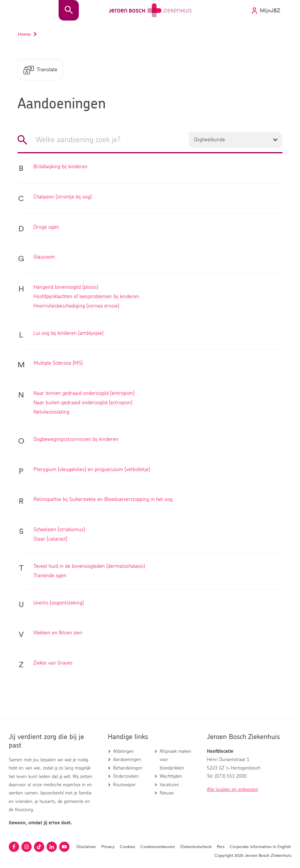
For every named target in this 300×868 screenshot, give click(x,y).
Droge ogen (46, 228)
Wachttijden (171, 777)
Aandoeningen (127, 760)
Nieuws (167, 793)
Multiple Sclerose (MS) (58, 364)
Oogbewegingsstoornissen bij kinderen (76, 440)
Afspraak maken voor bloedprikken (175, 760)
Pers (221, 847)
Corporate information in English (260, 847)
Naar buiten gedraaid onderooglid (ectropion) (83, 403)
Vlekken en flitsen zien (58, 633)
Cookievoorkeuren (158, 847)
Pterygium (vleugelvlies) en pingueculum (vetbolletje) (92, 470)
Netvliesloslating (51, 413)
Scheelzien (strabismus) (59, 530)
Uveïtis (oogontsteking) (59, 604)
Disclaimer (86, 847)
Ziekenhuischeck (196, 847)
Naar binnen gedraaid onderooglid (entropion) (84, 394)
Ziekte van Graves (53, 664)
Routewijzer (125, 785)
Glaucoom (44, 258)
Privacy (108, 847)
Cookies (127, 847)
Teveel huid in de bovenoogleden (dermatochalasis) (89, 567)
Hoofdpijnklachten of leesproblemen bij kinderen (86, 297)
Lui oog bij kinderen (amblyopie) (68, 334)
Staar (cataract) (50, 540)
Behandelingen (128, 768)
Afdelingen (123, 751)
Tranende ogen (50, 576)
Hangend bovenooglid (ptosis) (66, 288)
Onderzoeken (126, 777)
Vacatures (169, 785)
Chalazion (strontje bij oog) (63, 198)
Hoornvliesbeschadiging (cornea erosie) (76, 307)
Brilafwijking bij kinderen (60, 167)
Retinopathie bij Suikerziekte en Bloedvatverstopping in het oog (103, 500)
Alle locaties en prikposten (233, 789)
